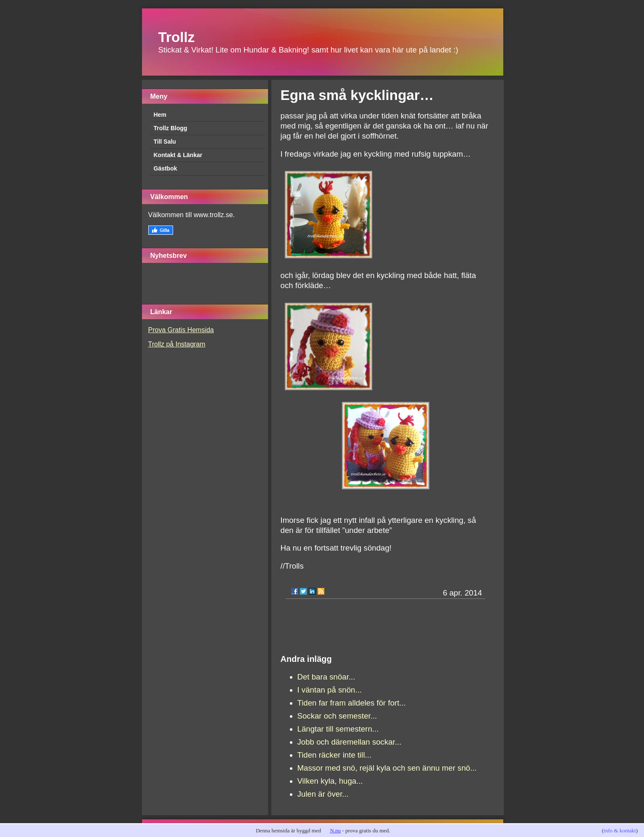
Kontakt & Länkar (178, 155)
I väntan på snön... (330, 690)
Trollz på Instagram (177, 344)
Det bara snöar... (326, 677)
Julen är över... (323, 794)
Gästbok (166, 168)
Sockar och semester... (337, 716)
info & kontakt (620, 830)
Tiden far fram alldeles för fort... (352, 703)
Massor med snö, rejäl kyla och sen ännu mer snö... (387, 768)
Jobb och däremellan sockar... (350, 742)
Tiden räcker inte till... (335, 755)
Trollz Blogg (171, 128)
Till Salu (165, 142)
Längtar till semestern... (338, 729)
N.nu (335, 830)
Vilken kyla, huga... (330, 781)
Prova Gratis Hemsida (181, 330)
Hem (160, 115)
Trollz (177, 37)
